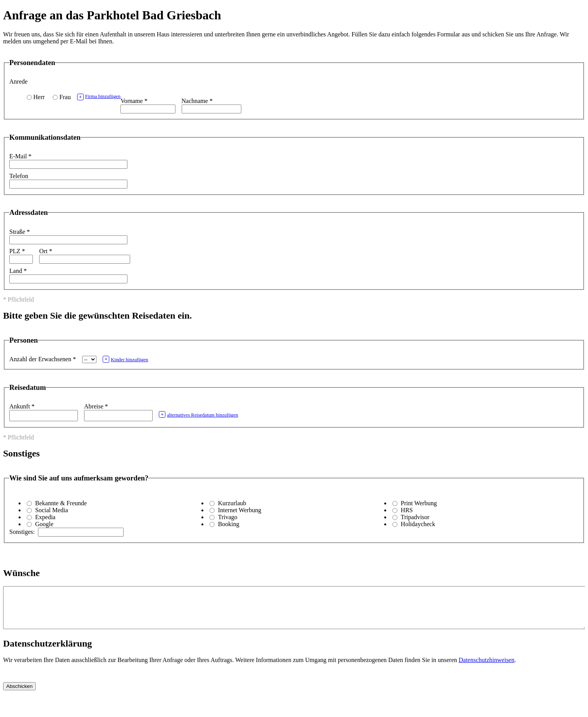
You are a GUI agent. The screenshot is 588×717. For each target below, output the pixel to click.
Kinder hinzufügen (126, 359)
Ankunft (22, 406)
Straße (20, 232)
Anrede (18, 81)
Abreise (96, 406)
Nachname (197, 101)
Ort (46, 251)
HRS (407, 510)
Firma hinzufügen (99, 97)
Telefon (19, 176)
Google (44, 524)
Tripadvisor (415, 517)
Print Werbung (419, 503)
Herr (39, 97)
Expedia (45, 517)
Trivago (228, 517)
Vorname (134, 101)
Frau (65, 97)
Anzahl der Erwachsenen (43, 359)
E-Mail (20, 156)
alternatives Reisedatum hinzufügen (199, 414)
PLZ (17, 251)
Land (18, 271)
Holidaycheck (418, 524)
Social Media (52, 510)
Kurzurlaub (232, 503)
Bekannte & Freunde (61, 503)
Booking (229, 524)
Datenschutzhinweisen (487, 668)
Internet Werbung (240, 510)
